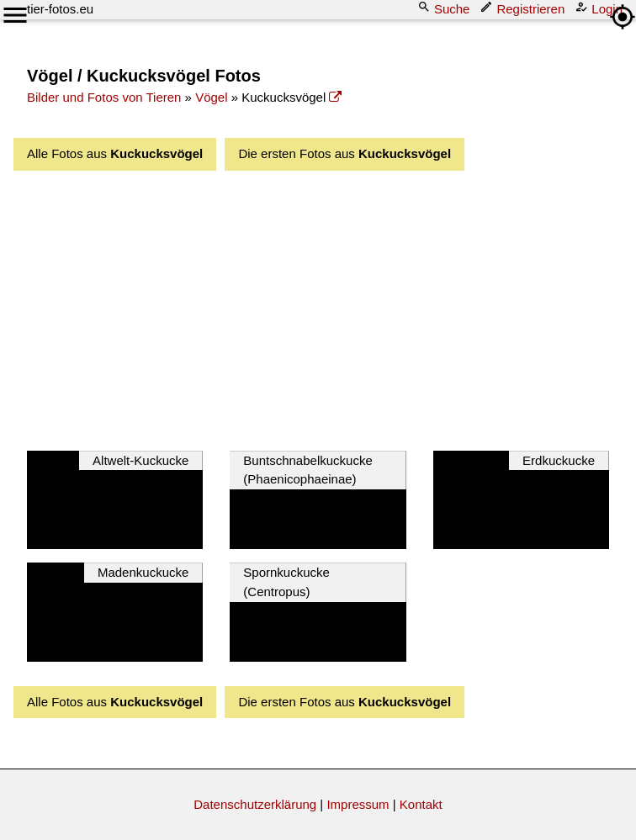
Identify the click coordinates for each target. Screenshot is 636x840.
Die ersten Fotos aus (344, 153)
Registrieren (524, 8)
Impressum (358, 804)
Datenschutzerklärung (255, 804)
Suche (445, 8)
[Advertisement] (331, 306)
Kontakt (421, 804)
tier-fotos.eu (60, 9)
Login (600, 8)
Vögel (211, 97)
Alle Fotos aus (115, 153)
